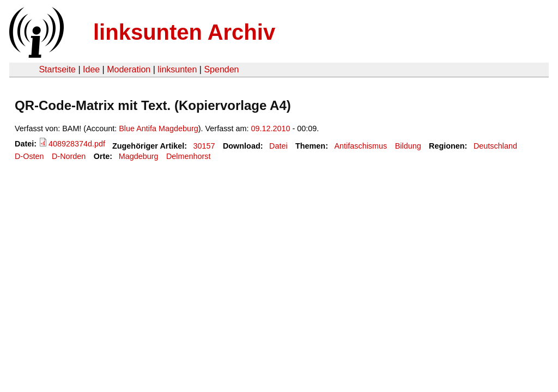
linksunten (177, 69)
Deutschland (495, 146)
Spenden (221, 69)
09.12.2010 (271, 128)
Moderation (129, 69)
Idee (91, 69)
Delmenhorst (189, 156)
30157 (204, 146)
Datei (278, 146)
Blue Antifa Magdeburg (159, 128)
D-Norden (69, 156)
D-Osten (29, 156)
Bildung (408, 146)
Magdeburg (139, 156)
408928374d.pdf (77, 144)
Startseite (57, 69)
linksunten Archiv (184, 32)
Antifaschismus (360, 146)
